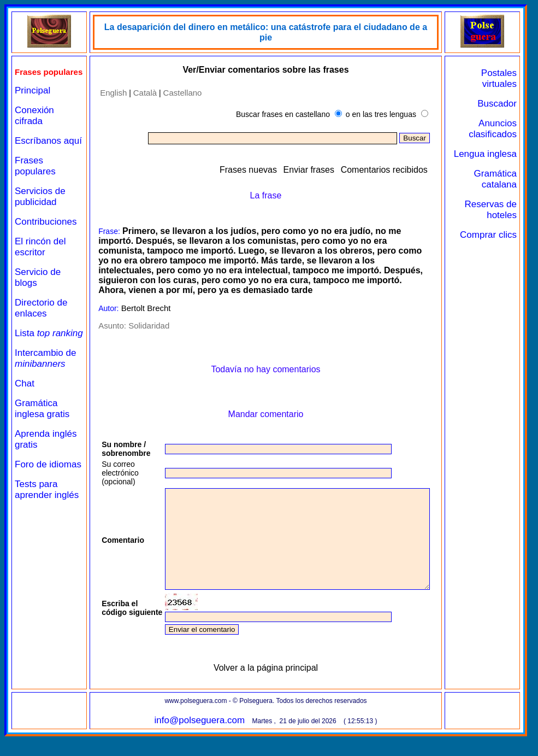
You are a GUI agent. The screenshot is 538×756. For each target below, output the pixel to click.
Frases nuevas (263, 169)
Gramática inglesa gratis (42, 440)
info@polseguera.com (205, 740)
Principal (32, 100)
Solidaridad (144, 326)
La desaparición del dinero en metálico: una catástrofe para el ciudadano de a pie (271, 27)
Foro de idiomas (31, 501)
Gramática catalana (495, 190)
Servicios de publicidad (40, 217)
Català (140, 92)
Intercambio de (45, 389)
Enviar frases (323, 169)
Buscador (497, 104)
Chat (25, 415)
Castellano (178, 92)
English (108, 92)
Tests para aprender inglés (47, 532)
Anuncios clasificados (493, 129)
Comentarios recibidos (398, 169)
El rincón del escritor (40, 267)
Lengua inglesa (501, 159)
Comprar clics (499, 251)
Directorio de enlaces (41, 328)
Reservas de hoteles (491, 221)
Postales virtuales (499, 78)
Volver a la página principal (271, 687)
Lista (32, 359)
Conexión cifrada (34, 125)
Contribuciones (46, 242)
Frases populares (35, 186)
